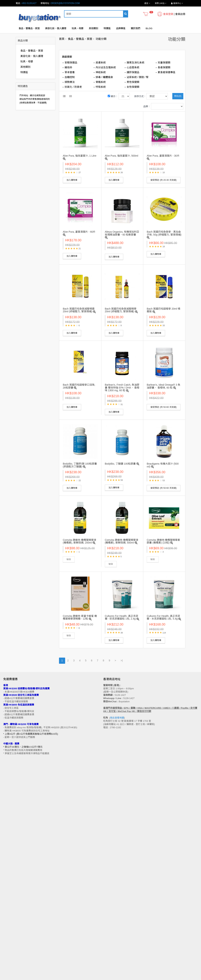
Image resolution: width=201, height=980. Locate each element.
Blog (149, 28)
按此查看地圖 (117, 718)
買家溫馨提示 (10, 882)
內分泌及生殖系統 (106, 67)
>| (122, 660)
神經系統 (101, 72)
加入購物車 (72, 180)
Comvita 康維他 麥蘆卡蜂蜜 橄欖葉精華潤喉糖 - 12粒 (80, 617)
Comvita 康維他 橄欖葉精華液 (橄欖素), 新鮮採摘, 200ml (79, 541)
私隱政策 (8, 906)
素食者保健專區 (167, 72)
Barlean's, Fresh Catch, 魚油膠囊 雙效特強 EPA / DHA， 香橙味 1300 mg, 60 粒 (122, 388)
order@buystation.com (65, 3)
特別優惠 (8, 932)
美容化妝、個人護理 (56, 28)
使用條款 (8, 910)
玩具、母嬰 (77, 28)
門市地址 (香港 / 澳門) (14, 889)
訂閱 (18, 852)
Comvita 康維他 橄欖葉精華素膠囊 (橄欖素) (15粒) (163, 541)
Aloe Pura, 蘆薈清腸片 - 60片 (79, 232)
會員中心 (108, 929)
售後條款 (8, 879)
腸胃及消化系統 (136, 63)
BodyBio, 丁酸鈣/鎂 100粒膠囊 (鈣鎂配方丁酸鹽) (80, 465)
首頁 (62, 39)
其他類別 (93, 28)
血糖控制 (70, 77)
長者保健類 (164, 67)
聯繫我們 (108, 879)
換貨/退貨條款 (10, 903)
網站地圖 (108, 882)
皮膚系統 (101, 63)
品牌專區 (121, 28)
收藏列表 (108, 936)
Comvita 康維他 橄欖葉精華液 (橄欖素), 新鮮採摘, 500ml (122, 541)
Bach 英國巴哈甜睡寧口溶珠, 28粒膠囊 (79, 386)
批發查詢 (8, 899)
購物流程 (8, 886)
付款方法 (8, 896)
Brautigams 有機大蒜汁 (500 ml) (163, 465)
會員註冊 (180, 14)
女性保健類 (133, 87)
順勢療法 (70, 82)
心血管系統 (133, 67)
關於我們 (136, 28)
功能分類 (101, 39)
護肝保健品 (133, 72)
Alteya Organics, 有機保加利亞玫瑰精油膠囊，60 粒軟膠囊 (122, 233)
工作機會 (8, 913)
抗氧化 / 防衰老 (73, 87)
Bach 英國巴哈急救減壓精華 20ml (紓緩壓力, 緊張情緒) (121, 310)
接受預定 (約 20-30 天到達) (164, 180)
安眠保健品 (71, 63)
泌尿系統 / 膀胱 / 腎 (138, 77)
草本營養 (70, 72)
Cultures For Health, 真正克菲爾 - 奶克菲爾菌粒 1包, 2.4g (122, 617)
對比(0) (178, 96)
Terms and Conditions (92, 978)
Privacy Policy (114, 978)
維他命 (68, 67)
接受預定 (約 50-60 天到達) (164, 407)
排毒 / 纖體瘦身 (104, 77)
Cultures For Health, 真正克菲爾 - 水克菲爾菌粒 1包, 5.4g (163, 617)
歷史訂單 (108, 932)
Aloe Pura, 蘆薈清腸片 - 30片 (163, 156)
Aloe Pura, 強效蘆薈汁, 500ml (122, 156)
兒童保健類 (164, 63)
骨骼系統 (101, 82)
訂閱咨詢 (108, 939)
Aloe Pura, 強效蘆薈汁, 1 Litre (80, 156)
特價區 (107, 28)
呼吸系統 (101, 87)
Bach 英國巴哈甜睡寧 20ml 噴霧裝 (163, 310)
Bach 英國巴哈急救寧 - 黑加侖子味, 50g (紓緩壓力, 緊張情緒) (164, 233)
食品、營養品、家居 (29, 28)
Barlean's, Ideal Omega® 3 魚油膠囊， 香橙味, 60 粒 (163, 386)
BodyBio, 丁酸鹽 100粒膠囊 (120, 464)
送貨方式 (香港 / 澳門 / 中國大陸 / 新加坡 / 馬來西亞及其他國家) (34, 892)
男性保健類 (133, 82)
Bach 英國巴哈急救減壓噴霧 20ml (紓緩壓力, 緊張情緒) (79, 310)
